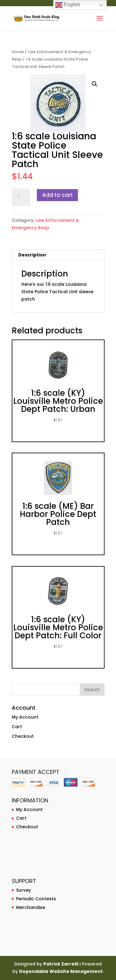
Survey (24, 890)
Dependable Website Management (61, 971)
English (68, 5)
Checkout (23, 736)
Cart (17, 727)
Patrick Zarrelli (61, 964)
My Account (25, 717)
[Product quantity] (21, 197)
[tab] (58, 255)
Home (18, 52)
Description (32, 255)
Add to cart (57, 195)
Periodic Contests (36, 899)
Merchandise (31, 907)
